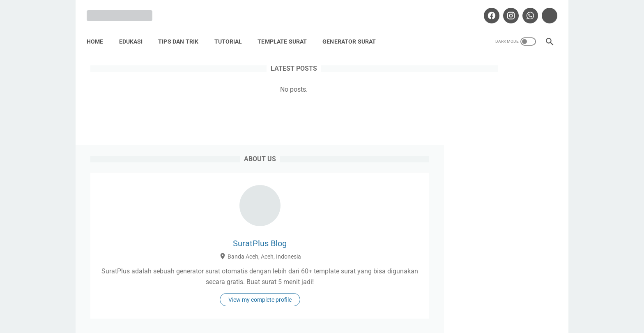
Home (99, 32)
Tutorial (232, 32)
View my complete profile (492, 235)
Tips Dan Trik (182, 32)
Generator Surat (353, 32)
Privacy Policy (323, 302)
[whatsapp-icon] (526, 10)
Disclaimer (371, 302)
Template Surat (286, 32)
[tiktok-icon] (545, 10)
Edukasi (134, 32)
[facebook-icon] (487, 10)
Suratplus (333, 320)
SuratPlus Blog (492, 148)
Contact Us (416, 302)
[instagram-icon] (506, 10)
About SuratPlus (267, 302)
